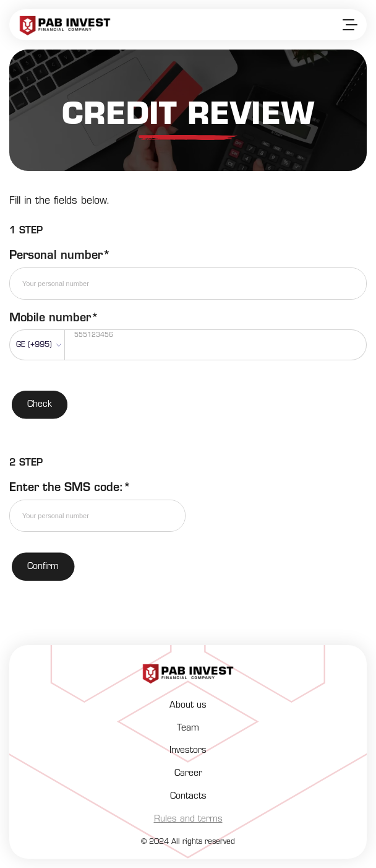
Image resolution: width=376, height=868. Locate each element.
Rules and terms (188, 819)
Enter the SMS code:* (70, 488)
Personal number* (60, 256)
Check (40, 405)
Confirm (43, 567)
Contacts (188, 796)
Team (188, 728)
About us (188, 705)
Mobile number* (54, 319)
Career (188, 774)
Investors (188, 751)
